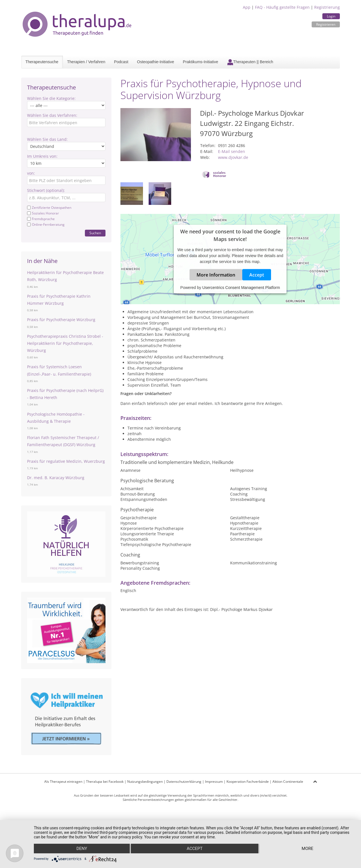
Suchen (95, 233)
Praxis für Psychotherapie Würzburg (61, 320)
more (308, 849)
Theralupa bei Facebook (105, 782)
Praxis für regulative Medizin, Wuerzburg (66, 461)
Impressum (214, 782)
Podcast (121, 62)
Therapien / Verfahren (86, 62)
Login (331, 16)
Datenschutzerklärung (184, 782)
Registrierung (327, 7)
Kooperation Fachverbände (248, 782)
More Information (216, 275)
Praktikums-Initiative (200, 62)
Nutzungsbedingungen (145, 782)
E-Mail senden (232, 151)
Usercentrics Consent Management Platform (241, 288)
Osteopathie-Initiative (156, 62)
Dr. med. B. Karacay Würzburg (56, 478)
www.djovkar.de (233, 157)
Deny (82, 849)
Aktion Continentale (288, 782)
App (247, 7)
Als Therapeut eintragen (63, 782)
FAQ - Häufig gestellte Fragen (282, 7)
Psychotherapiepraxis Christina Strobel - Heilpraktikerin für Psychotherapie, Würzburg (65, 343)
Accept (257, 275)
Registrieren (326, 24)
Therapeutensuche (42, 62)
